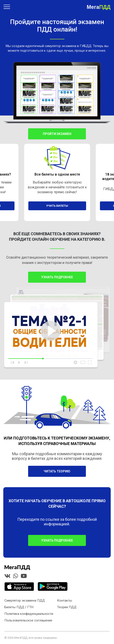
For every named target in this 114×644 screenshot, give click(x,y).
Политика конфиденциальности (29, 614)
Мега (99, 7)
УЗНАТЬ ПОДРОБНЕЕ (57, 540)
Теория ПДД (67, 607)
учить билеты (57, 206)
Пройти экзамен (57, 134)
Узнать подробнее (57, 277)
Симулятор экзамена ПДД (25, 600)
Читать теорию (57, 471)
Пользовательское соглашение (28, 620)
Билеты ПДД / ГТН (19, 607)
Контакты (65, 600)
